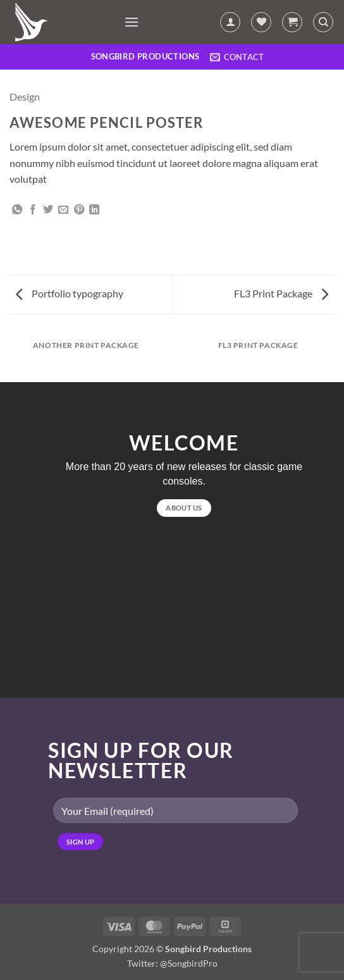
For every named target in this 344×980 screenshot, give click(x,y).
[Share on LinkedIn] (94, 210)
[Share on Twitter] (48, 210)
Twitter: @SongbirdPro (172, 963)
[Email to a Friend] (63, 210)
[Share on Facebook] (33, 210)
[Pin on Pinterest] (79, 210)
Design (25, 96)
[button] (132, 22)
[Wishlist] (261, 22)
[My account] (230, 22)
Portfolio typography (70, 293)
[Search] (323, 22)
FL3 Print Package (281, 293)
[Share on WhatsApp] (17, 210)
